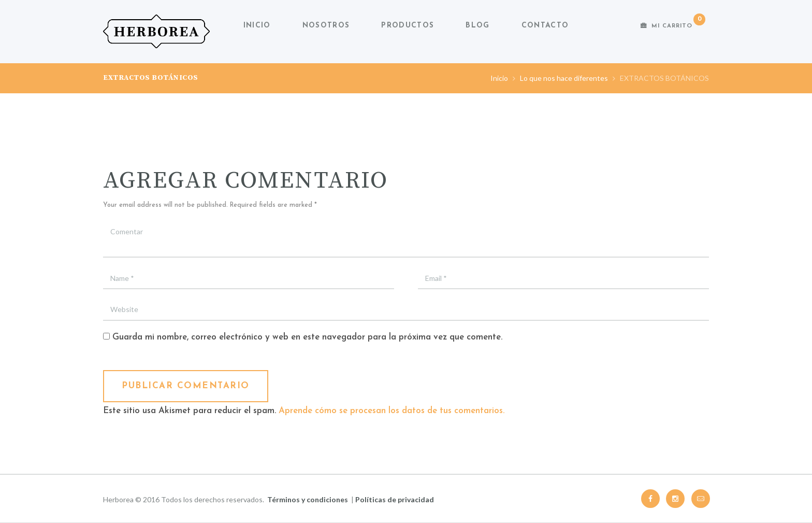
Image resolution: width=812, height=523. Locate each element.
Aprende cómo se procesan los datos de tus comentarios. (392, 411)
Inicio (257, 26)
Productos (408, 26)
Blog (477, 26)
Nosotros (326, 26)
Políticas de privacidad (395, 499)
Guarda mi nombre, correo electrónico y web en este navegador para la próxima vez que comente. (307, 337)
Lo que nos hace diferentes (564, 78)
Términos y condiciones (308, 499)
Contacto (545, 26)
